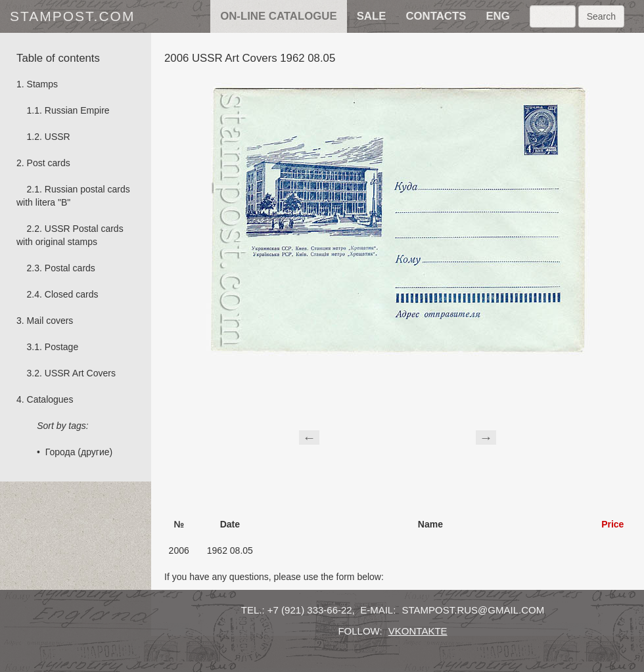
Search (601, 16)
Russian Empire (77, 110)
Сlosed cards (72, 294)
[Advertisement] (398, 436)
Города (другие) (79, 452)
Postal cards (70, 268)
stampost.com (72, 16)
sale (372, 16)
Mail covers (50, 321)
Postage (61, 347)
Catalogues (50, 399)
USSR (57, 137)
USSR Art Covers (80, 373)
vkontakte (418, 631)
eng (497, 16)
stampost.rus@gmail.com (473, 610)
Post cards (49, 163)
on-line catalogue (278, 16)
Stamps (42, 84)
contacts (436, 16)
